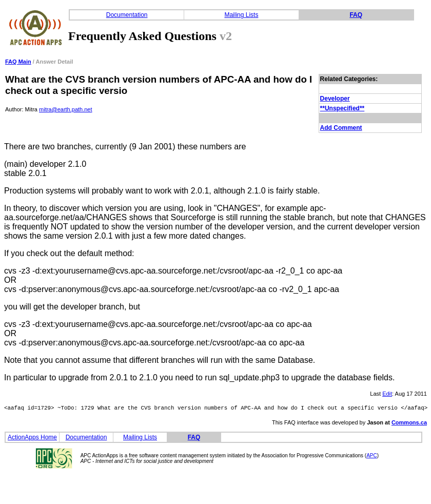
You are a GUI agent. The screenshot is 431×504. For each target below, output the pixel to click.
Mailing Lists (241, 15)
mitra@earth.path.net (66, 109)
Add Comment (341, 128)
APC (372, 457)
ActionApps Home (32, 439)
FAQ (356, 15)
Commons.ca (409, 424)
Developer (335, 99)
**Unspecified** (342, 108)
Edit (387, 394)
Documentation (127, 15)
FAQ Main (18, 62)
